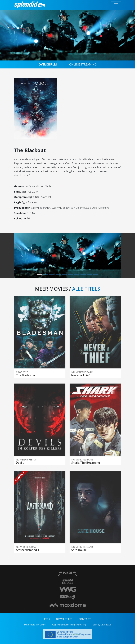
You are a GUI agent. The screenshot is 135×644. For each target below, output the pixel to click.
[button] (22, 255)
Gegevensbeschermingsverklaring (69, 625)
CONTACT (85, 619)
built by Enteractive (102, 625)
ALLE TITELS (86, 289)
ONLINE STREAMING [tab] (83, 64)
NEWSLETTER (64, 619)
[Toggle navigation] (116, 5)
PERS (47, 619)
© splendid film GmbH (35, 625)
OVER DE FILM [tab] (48, 64)
